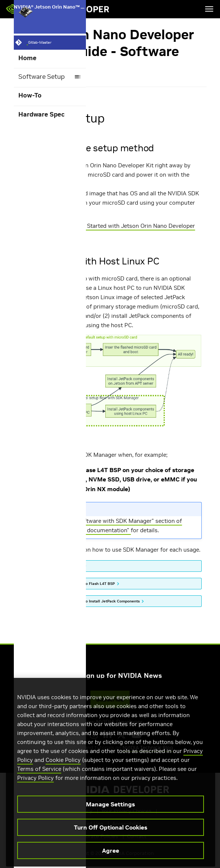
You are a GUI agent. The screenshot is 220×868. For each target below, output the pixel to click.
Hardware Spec (41, 114)
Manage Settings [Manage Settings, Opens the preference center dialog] (110, 819)
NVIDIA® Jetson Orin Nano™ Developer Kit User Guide (50, 12)
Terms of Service (39, 784)
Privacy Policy (35, 793)
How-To (30, 95)
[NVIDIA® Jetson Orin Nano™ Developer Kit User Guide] (50, 12)
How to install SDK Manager (57, 566)
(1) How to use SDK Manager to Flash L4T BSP (73, 584)
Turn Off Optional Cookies (111, 842)
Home (27, 58)
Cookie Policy (63, 775)
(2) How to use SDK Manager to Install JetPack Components (85, 601)
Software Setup (50, 77)
